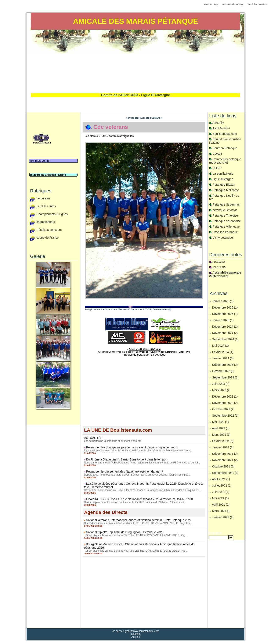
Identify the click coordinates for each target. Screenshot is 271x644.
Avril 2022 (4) (221, 428)
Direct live (184, 352)
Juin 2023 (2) (221, 384)
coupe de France (48, 238)
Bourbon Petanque (225, 148)
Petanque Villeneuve (226, 227)
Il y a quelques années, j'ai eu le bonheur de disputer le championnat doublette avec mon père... (138, 451)
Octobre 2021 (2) (223, 466)
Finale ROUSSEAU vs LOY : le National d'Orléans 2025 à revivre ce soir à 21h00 (140, 499)
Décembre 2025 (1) (225, 307)
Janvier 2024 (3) (223, 358)
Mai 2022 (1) (221, 422)
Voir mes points (39, 161)
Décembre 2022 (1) (225, 396)
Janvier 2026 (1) (223, 301)
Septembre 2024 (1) (225, 339)
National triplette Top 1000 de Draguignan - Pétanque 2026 (125, 532)
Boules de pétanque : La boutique (145, 355)
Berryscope (142, 352)
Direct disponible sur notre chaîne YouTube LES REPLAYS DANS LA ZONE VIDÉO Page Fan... (138, 523)
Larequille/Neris (223, 174)
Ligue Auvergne (223, 179)
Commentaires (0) (162, 309)
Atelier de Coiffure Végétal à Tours (116, 352)
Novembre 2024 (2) (225, 333)
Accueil (145, 118)
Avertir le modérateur (257, 4)
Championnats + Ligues (52, 214)
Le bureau (43, 199)
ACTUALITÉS (93, 438)
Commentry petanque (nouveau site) (225, 161)
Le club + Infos (46, 206)
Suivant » (157, 118)
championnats (46, 222)
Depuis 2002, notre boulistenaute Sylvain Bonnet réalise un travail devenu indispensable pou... (137, 475)
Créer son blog (211, 4)
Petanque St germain (227, 204)
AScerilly (218, 123)
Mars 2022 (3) (221, 435)
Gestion (135, 634)
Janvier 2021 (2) (223, 517)
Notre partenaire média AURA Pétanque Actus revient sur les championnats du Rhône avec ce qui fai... (142, 463)
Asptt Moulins (221, 128)
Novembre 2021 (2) (225, 460)
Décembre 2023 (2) (225, 365)
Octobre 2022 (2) (223, 409)
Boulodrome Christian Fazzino (48, 175)
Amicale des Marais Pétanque (136, 21)
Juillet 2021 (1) (222, 485)
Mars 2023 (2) (221, 390)
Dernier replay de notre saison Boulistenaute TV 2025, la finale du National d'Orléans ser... (135, 502)
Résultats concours (49, 230)
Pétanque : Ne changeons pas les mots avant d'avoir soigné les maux (132, 447)
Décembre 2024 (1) (225, 327)
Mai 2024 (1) (221, 346)
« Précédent (133, 118)
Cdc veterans (111, 127)
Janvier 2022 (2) (223, 447)
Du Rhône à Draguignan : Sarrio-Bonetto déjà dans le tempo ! (127, 459)
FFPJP (217, 168)
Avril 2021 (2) (221, 505)
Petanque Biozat (223, 185)
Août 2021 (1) (221, 479)
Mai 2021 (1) (221, 498)
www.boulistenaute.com (146, 631)
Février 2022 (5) (223, 441)
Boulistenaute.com (225, 134)
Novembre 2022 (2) (225, 403)
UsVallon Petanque (225, 232)
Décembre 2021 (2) (225, 454)
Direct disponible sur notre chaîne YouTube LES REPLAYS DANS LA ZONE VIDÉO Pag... (136, 535)
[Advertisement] (135, 61)
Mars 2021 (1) (221, 511)
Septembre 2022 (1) (225, 416)
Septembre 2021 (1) (225, 473)
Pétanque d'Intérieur (145, 349)
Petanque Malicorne (226, 190)
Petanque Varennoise (227, 221)
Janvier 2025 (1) (223, 320)
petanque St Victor (225, 210)
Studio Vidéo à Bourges (164, 352)
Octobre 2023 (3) (223, 371)
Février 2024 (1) (223, 352)
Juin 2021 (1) (221, 492)
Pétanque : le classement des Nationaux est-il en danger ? (125, 472)
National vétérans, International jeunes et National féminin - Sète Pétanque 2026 (139, 520)
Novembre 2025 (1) (225, 314)
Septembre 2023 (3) (225, 377)
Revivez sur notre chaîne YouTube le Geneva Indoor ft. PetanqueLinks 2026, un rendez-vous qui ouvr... (142, 490)
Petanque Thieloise (225, 216)
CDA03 (217, 154)
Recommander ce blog (233, 4)
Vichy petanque (223, 238)
